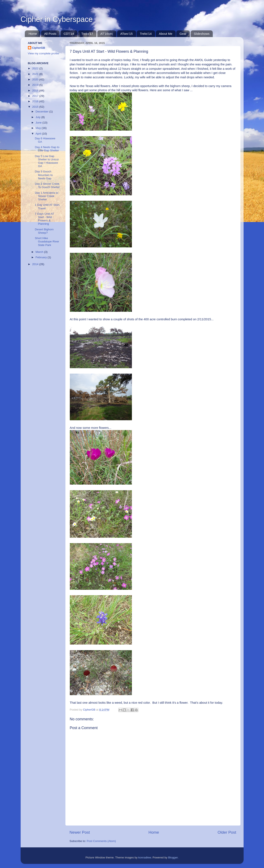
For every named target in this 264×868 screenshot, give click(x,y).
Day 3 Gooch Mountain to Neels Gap (44, 175)
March (40, 252)
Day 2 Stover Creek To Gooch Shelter (47, 185)
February (42, 257)
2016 (36, 101)
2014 (36, 264)
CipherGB (39, 48)
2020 (36, 79)
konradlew (145, 857)
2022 (36, 68)
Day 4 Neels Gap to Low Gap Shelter (47, 149)
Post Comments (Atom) (101, 841)
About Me (166, 34)
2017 (36, 96)
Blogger (173, 857)
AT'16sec (107, 34)
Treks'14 (146, 34)
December (43, 112)
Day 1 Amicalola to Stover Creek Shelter (46, 196)
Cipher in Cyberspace (57, 19)
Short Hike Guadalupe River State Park (47, 241)
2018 (36, 90)
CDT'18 (69, 34)
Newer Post (80, 832)
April (39, 134)
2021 (36, 74)
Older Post (227, 832)
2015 (36, 107)
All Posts (50, 34)
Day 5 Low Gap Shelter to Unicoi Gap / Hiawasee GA (47, 161)
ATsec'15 (126, 34)
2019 (36, 85)
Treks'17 (87, 34)
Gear (183, 34)
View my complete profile (44, 53)
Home (33, 34)
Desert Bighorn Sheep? (44, 231)
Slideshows (202, 34)
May (39, 128)
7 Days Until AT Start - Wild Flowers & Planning (44, 219)
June (39, 123)
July (39, 117)
